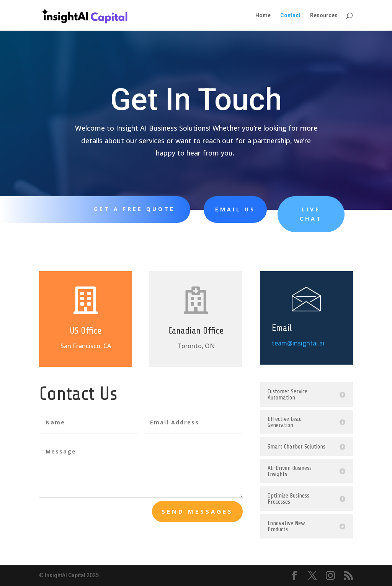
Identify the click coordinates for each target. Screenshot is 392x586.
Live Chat (292, 214)
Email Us (221, 209)
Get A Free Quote (130, 209)
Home (263, 16)
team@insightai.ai (298, 343)
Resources (324, 16)
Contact (290, 16)
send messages (197, 511)
